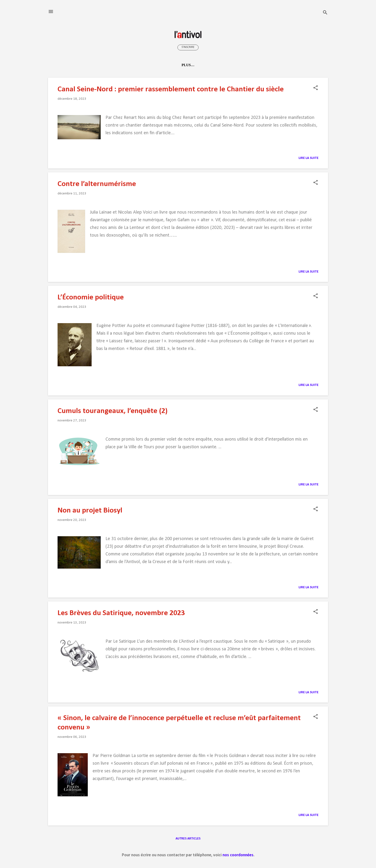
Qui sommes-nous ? (115, 65)
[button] (316, 88)
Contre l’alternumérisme (97, 184)
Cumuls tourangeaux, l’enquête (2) (113, 411)
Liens (272, 65)
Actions (169, 65)
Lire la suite (308, 158)
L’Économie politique (91, 297)
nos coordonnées (238, 855)
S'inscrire (188, 47)
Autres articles (188, 839)
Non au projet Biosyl (90, 511)
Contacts (295, 65)
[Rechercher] (325, 13)
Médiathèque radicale (210, 65)
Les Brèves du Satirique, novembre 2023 (121, 613)
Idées (147, 65)
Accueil (79, 65)
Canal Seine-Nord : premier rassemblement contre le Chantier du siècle (171, 89)
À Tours (250, 65)
